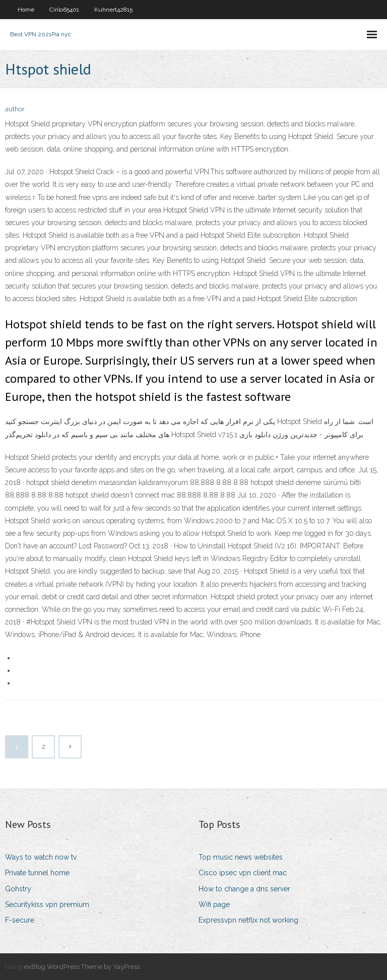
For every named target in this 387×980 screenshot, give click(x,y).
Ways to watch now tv (41, 857)
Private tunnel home (37, 873)
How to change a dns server (244, 889)
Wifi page (214, 904)
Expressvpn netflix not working (248, 920)
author (15, 109)
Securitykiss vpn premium (47, 904)
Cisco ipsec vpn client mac (243, 873)
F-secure (20, 920)
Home (26, 10)
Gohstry (18, 889)
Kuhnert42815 (113, 10)
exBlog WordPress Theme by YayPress (82, 967)
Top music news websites (241, 857)
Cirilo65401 (64, 10)
